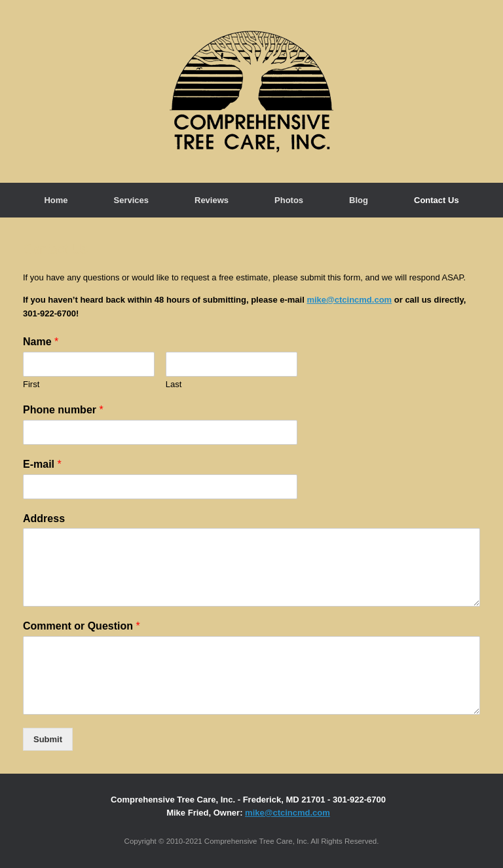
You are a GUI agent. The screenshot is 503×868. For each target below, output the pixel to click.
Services (132, 200)
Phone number (63, 410)
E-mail (42, 464)
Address (44, 519)
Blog (359, 200)
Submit (48, 739)
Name (41, 342)
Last (174, 384)
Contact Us (437, 200)
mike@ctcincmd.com (349, 300)
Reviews (212, 200)
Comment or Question (82, 626)
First (31, 384)
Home (56, 200)
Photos (289, 200)
